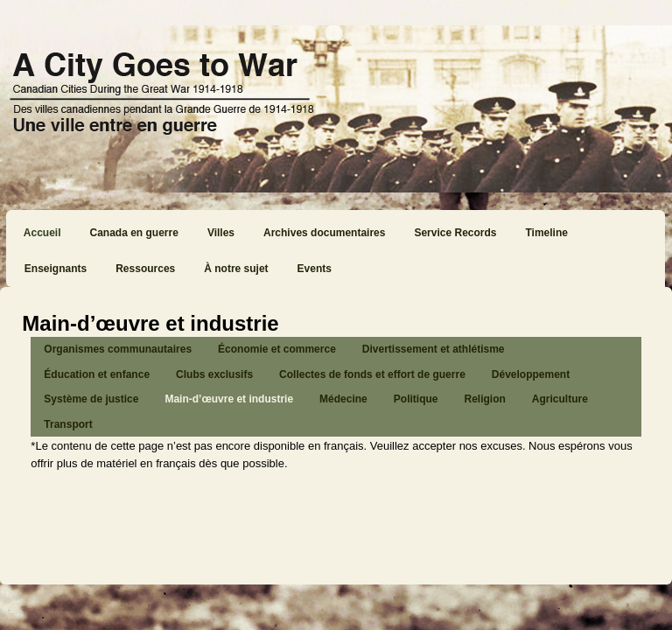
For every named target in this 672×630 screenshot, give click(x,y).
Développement (531, 374)
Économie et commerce (277, 349)
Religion (484, 399)
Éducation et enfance (97, 374)
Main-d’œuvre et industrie (229, 399)
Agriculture (560, 399)
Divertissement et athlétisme (434, 349)
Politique (416, 399)
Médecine (343, 399)
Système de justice (91, 399)
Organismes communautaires (118, 349)
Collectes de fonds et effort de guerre (372, 374)
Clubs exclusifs (214, 374)
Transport (68, 424)
